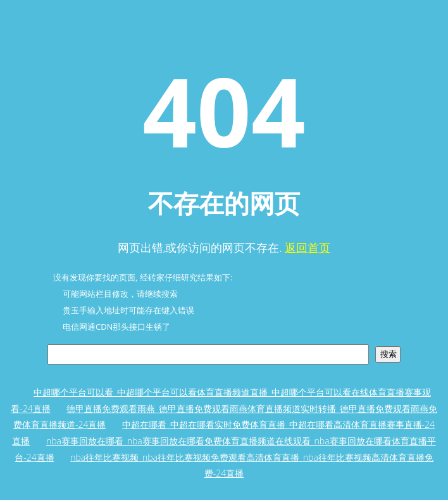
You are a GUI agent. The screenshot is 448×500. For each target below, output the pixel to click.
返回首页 (308, 247)
